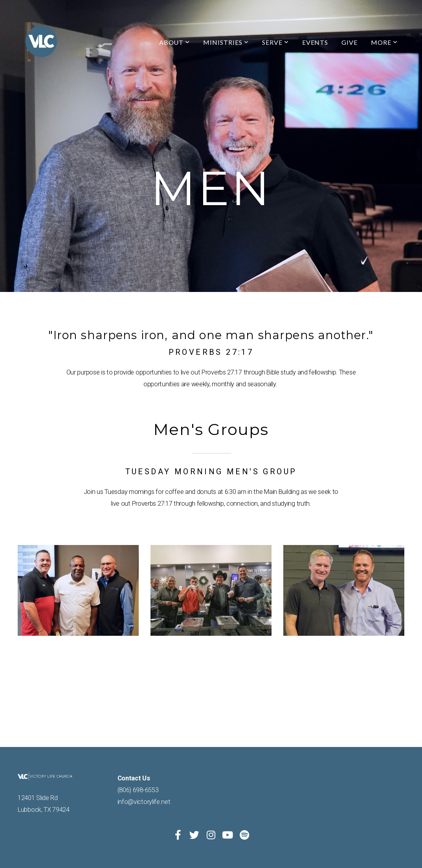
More (384, 42)
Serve (275, 42)
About (175, 42)
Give (350, 42)
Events (315, 42)
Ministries (226, 42)
